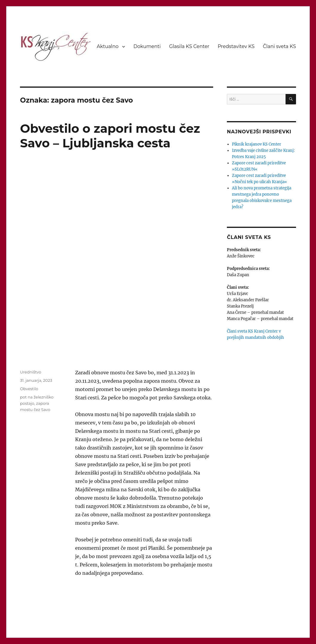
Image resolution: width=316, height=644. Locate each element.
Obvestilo (29, 389)
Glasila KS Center (189, 46)
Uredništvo (31, 372)
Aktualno (108, 46)
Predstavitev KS (236, 46)
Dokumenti (147, 46)
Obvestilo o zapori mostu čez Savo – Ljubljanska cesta (110, 136)
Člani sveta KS (279, 46)
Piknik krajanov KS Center (257, 144)
